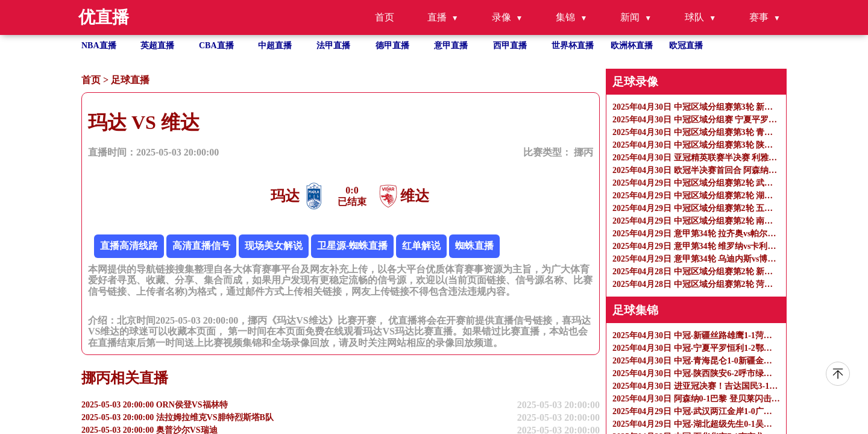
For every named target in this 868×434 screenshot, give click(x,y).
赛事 (759, 17)
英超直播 (157, 46)
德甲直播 (392, 46)
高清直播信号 (201, 246)
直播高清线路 (129, 246)
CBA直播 (216, 46)
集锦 (565, 17)
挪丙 (583, 152)
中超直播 (275, 46)
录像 (502, 17)
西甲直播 (510, 46)
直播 (437, 17)
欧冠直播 (686, 46)
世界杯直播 (573, 46)
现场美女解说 (274, 246)
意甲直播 (451, 46)
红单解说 (421, 246)
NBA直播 (99, 46)
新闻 (630, 17)
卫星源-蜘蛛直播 (352, 246)
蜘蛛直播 (474, 246)
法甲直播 (333, 46)
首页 (385, 17)
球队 (694, 17)
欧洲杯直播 (632, 46)
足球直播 (130, 80)
